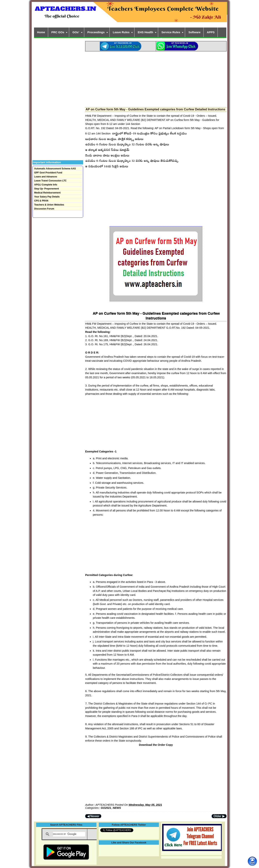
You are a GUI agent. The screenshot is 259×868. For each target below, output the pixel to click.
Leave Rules (121, 32)
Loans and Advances (46, 177)
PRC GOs (58, 32)
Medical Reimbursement (47, 193)
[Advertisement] (156, 78)
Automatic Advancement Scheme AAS (55, 169)
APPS (211, 32)
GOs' (76, 32)
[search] (69, 834)
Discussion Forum (44, 209)
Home (41, 32)
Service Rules (171, 32)
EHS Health (145, 32)
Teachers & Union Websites (49, 205)
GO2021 (106, 808)
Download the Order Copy (156, 745)
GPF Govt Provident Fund (48, 173)
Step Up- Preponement (47, 189)
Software (194, 32)
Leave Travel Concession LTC (50, 181)
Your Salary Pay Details (47, 197)
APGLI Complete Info (46, 185)
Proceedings (96, 32)
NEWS (117, 808)
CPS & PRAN (41, 201)
